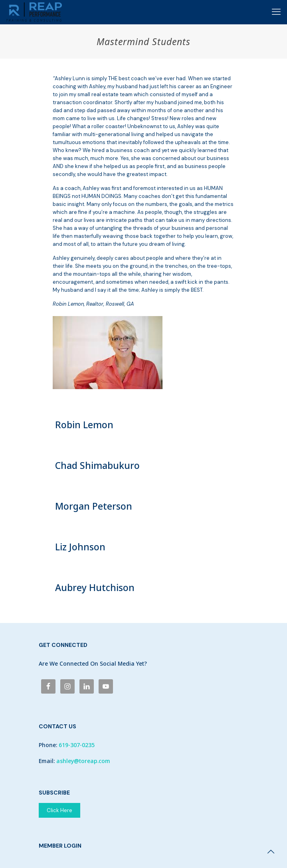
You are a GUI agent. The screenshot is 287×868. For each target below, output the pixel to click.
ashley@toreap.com (83, 761)
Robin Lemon (84, 425)
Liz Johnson (80, 547)
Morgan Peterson (94, 506)
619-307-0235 (77, 745)
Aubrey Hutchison (95, 587)
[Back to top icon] (271, 852)
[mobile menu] (276, 12)
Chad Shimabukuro (97, 465)
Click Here (59, 810)
